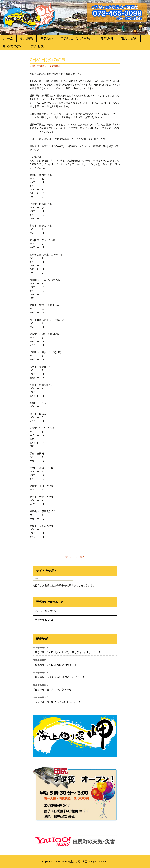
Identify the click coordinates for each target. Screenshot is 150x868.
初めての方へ (13, 46)
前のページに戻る (75, 557)
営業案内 (47, 38)
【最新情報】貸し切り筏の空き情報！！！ (55, 690)
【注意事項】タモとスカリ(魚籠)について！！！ (59, 677)
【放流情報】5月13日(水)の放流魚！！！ (55, 665)
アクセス (37, 46)
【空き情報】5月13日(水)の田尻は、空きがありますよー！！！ (67, 652)
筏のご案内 (129, 38)
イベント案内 (42, 611)
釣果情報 (27, 38)
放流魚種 (107, 38)
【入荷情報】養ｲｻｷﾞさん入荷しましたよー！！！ (59, 702)
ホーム (8, 38)
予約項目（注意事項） (77, 38)
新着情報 (40, 620)
